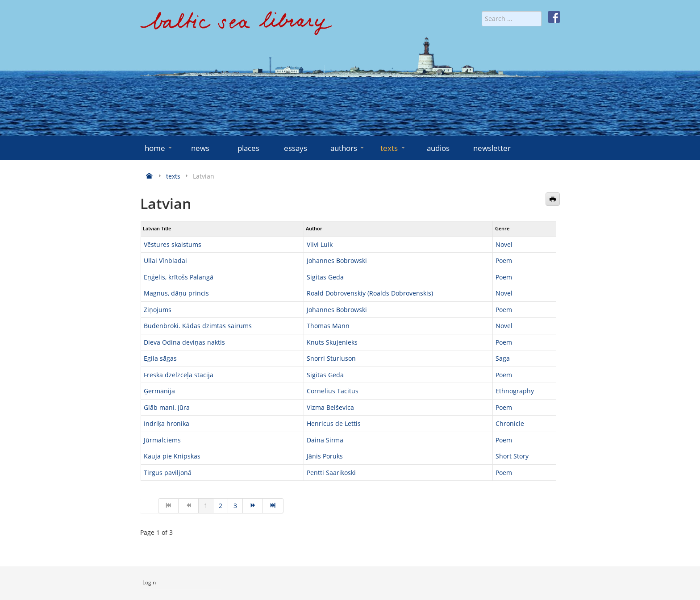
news (200, 148)
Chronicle (510, 423)
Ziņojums (158, 310)
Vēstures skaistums (173, 244)
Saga (503, 358)
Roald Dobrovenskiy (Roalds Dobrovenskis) (370, 293)
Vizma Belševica (330, 407)
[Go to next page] (253, 506)
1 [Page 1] (206, 506)
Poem (504, 260)
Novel (504, 244)
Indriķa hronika (167, 423)
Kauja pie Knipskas (172, 456)
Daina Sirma (325, 440)
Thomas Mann (328, 326)
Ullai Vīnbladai (165, 260)
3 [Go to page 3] (235, 506)
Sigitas (317, 375)
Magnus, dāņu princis (176, 293)
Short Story (512, 456)
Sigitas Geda (325, 277)
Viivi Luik (320, 244)
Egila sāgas (160, 358)
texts (393, 148)
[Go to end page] (273, 506)
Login (149, 582)
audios (438, 148)
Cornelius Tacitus (333, 391)
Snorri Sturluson (331, 358)
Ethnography (515, 391)
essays (296, 148)
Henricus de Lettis (334, 423)
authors (348, 148)
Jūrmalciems (162, 440)
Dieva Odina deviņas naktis (184, 342)
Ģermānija (159, 391)
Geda (336, 375)
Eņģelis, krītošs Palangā (179, 277)
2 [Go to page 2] (221, 506)
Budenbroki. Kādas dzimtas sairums (198, 326)
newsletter (492, 148)
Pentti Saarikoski (331, 473)
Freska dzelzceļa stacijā (179, 375)
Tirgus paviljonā (168, 473)
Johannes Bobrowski (337, 260)
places (248, 148)
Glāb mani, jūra (167, 407)
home (159, 148)
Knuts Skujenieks (332, 342)
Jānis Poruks (325, 456)
